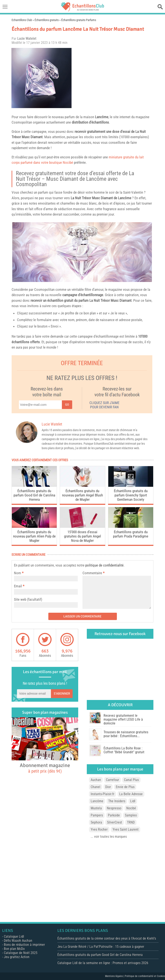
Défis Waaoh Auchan (18, 941)
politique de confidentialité (104, 565)
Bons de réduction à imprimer (24, 945)
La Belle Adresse (131, 794)
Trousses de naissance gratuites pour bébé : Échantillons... (126, 734)
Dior (108, 787)
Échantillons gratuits (47, 20)
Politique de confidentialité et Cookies (145, 976)
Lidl (133, 801)
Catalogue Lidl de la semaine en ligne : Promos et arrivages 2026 (103, 963)
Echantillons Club (22, 20)
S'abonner (62, 694)
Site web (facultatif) (28, 599)
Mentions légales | (115, 976)
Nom (18, 573)
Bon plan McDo (14, 949)
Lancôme (102, 117)
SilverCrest (115, 822)
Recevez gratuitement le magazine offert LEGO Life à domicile (123, 719)
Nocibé (131, 808)
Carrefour (112, 780)
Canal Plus (131, 780)
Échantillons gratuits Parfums (79, 20)
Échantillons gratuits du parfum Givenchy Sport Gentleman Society (131, 495)
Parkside (114, 815)
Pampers (97, 815)
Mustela (96, 808)
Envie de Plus (125, 787)
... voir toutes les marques (109, 837)
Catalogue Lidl (14, 936)
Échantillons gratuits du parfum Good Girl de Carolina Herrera (34, 495)
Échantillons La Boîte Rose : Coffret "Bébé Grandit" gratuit (124, 750)
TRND (131, 822)
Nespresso (114, 808)
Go (67, 405)
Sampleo (131, 815)
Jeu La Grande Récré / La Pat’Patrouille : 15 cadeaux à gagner (101, 947)
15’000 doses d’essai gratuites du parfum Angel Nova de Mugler (82, 536)
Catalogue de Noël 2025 (21, 953)
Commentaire (93, 573)
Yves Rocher (99, 829)
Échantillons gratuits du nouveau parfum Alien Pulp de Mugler (34, 536)
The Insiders (117, 801)
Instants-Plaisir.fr (102, 794)
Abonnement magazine (45, 768)
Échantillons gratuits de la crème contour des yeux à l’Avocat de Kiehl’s (107, 938)
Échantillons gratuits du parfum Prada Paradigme (131, 534)
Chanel (95, 787)
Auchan (96, 780)
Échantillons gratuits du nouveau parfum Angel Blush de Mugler (82, 495)
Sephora (96, 822)
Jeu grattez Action (17, 957)
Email (18, 586)
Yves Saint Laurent (126, 829)
